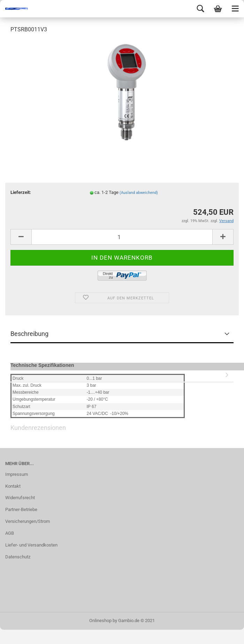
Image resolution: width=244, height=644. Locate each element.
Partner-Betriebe (21, 509)
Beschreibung (29, 334)
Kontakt (13, 486)
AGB (10, 533)
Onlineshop (100, 621)
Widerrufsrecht (20, 498)
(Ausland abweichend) (139, 193)
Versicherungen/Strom (28, 521)
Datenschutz (18, 557)
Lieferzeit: (21, 192)
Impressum (17, 474)
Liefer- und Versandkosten (31, 545)
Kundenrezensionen (122, 374)
